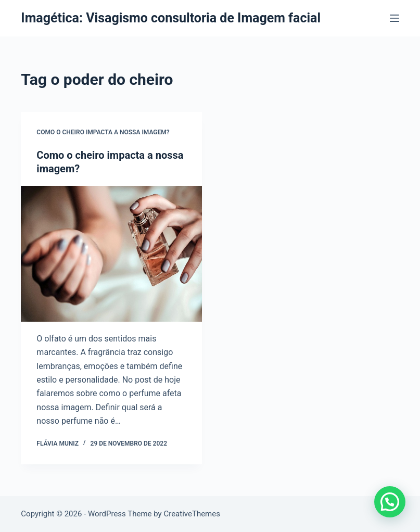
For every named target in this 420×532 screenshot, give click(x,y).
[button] (390, 502)
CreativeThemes (192, 514)
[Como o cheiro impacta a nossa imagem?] (111, 254)
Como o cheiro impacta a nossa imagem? (103, 132)
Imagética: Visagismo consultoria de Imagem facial (171, 18)
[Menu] (394, 18)
